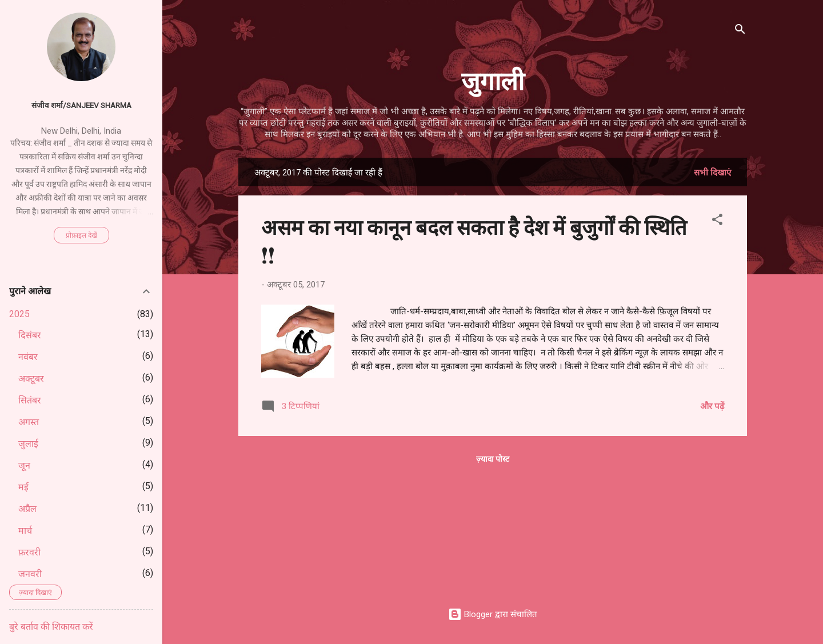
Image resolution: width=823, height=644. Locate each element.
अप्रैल (27, 509)
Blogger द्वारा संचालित (493, 614)
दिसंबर (30, 335)
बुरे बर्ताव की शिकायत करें (51, 627)
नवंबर (28, 357)
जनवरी (30, 574)
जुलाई (28, 444)
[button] (717, 221)
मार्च (25, 531)
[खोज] (740, 31)
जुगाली (493, 80)
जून (24, 465)
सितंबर (30, 400)
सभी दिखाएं (712, 173)
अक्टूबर (31, 379)
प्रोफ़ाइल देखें (81, 235)
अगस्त (29, 422)
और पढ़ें (712, 406)
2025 (19, 314)
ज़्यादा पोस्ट (493, 459)
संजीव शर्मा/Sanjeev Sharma (81, 105)
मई (23, 487)
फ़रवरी (29, 552)
